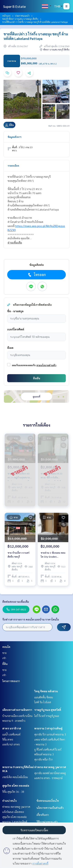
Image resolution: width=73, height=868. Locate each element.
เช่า (4, 658)
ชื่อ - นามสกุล (15, 311)
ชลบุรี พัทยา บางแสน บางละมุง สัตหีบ (20, 19)
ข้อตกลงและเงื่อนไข (48, 801)
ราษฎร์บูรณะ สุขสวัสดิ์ (48, 710)
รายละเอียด (13, 166)
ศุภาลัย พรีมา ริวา (44, 759)
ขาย (4, 653)
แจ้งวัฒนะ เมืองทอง (13, 812)
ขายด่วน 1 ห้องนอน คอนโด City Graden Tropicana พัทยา (53, 555)
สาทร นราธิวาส (12, 728)
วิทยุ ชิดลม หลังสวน (46, 691)
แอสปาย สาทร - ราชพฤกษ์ (48, 778)
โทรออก (36, 275)
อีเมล (10, 348)
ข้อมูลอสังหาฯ (15, 137)
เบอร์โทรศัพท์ (16, 329)
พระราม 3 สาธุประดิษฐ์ (48, 728)
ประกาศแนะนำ (22, 16)
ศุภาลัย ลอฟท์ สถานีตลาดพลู (50, 773)
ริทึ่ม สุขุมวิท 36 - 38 (13, 792)
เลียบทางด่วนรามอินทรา (17, 710)
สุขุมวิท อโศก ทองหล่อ (16, 786)
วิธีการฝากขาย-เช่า (47, 822)
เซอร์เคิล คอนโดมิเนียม (15, 777)
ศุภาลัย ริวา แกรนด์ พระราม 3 (50, 734)
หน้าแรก (6, 16)
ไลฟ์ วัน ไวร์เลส (43, 702)
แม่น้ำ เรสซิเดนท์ (11, 734)
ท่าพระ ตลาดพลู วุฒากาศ (50, 767)
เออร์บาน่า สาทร (11, 744)
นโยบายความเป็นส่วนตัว (50, 808)
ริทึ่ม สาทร (8, 739)
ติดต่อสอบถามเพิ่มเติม (16, 602)
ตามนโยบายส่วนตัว (46, 365)
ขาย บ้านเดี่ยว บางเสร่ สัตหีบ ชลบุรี (18, 555)
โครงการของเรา (11, 681)
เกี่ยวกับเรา (43, 815)
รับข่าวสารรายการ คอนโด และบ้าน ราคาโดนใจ (31, 619)
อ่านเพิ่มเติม (15, 242)
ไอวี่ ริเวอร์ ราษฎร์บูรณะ (47, 716)
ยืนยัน (37, 378)
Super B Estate (14, 6)
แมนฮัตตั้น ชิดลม (44, 697)
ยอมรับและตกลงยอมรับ (24, 365)
